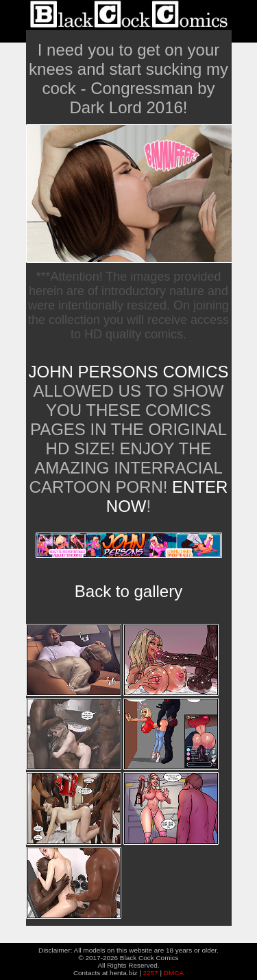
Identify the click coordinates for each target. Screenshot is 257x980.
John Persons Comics (128, 372)
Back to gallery (128, 591)
